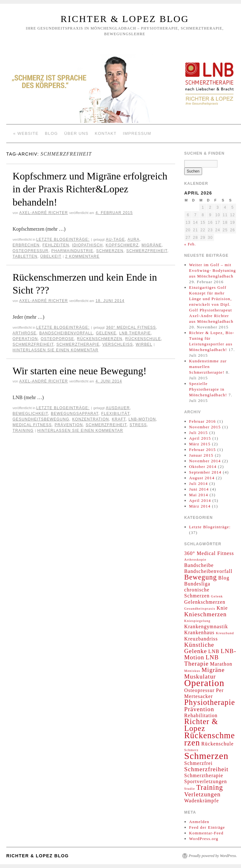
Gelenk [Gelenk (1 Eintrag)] (217, 596)
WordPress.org (204, 839)
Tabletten (25, 256)
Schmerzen (110, 251)
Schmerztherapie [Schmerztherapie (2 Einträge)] (204, 775)
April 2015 (200, 438)
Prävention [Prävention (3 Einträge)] (199, 709)
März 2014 (200, 506)
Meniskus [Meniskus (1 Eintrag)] (192, 671)
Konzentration (91, 419)
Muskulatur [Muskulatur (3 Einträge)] (200, 676)
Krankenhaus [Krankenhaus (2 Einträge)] (199, 632)
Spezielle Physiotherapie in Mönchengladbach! (208, 389)
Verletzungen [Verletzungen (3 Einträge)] (202, 794)
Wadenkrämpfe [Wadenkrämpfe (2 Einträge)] (202, 801)
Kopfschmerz (122, 245)
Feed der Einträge (207, 827)
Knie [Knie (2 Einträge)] (222, 608)
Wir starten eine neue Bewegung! (80, 371)
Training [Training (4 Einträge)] (210, 787)
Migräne (152, 245)
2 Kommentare (83, 256)
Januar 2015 (201, 455)
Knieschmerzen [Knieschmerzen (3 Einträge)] (205, 614)
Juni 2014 (199, 489)
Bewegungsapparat (75, 414)
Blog (51, 133)
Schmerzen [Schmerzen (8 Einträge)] (206, 756)
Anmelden (199, 822)
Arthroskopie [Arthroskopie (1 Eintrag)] (195, 560)
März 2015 (200, 444)
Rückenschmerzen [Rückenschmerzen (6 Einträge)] (210, 739)
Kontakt (106, 133)
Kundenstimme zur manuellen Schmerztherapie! (208, 367)
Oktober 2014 (203, 467)
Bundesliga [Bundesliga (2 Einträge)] (197, 584)
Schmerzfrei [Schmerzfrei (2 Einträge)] (198, 763)
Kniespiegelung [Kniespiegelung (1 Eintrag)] (197, 621)
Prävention (69, 425)
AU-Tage (115, 239)
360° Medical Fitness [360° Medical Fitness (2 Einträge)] (209, 553)
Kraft (119, 419)
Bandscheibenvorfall (66, 333)
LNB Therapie (135, 333)
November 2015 (205, 427)
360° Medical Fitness (131, 327)
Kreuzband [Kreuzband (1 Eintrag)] (225, 633)
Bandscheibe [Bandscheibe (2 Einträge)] (199, 565)
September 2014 (205, 472)
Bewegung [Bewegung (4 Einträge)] (201, 577)
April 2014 (200, 500)
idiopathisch (88, 245)
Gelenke (106, 333)
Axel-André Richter (43, 213)
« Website (26, 133)
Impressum (137, 133)
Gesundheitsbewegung (41, 419)
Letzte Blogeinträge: (63, 239)
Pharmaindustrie (72, 251)
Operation (25, 339)
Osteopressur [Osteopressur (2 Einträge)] (199, 690)
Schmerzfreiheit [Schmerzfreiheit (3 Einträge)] (206, 769)
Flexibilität (115, 414)
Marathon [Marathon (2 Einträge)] (221, 664)
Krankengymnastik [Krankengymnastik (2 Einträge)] (206, 626)
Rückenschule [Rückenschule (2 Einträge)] (218, 744)
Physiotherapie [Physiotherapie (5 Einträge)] (210, 702)
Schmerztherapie (78, 344)
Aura (134, 239)
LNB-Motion (142, 419)
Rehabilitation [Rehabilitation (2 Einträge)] (201, 715)
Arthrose (24, 333)
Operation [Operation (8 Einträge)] (204, 683)
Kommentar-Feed (206, 833)
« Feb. (190, 244)
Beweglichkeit (30, 414)
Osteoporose (58, 339)
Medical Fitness (32, 425)
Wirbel (144, 344)
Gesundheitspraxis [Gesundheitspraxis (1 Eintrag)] (200, 609)
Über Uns (76, 133)
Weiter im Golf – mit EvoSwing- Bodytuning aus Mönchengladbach (213, 270)
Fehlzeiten (56, 245)
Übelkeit (51, 256)
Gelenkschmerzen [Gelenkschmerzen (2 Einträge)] (205, 602)
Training (23, 431)
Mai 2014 (199, 495)
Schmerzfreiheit (147, 251)
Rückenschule (143, 339)
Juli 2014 (199, 483)
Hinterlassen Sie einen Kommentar (56, 350)
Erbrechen (26, 245)
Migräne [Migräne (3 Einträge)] (213, 670)
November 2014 (205, 461)
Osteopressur (30, 251)
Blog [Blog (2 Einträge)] (224, 578)
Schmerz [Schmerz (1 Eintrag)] (191, 750)
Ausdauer (118, 408)
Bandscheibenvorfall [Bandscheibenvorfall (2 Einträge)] (208, 571)
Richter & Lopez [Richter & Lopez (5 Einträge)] (201, 725)
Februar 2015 (203, 450)
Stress (138, 425)
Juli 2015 (199, 433)
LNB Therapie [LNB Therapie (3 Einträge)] (201, 660)
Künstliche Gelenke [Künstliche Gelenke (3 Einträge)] (199, 648)
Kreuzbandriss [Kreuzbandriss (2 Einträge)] (201, 639)
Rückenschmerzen (100, 339)
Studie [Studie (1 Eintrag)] (190, 789)
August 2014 (202, 478)
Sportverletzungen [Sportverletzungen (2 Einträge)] (206, 781)
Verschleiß (118, 344)
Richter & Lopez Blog (125, 19)
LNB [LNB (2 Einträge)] (214, 651)
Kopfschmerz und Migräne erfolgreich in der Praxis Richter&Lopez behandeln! (90, 189)
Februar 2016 (203, 421)
